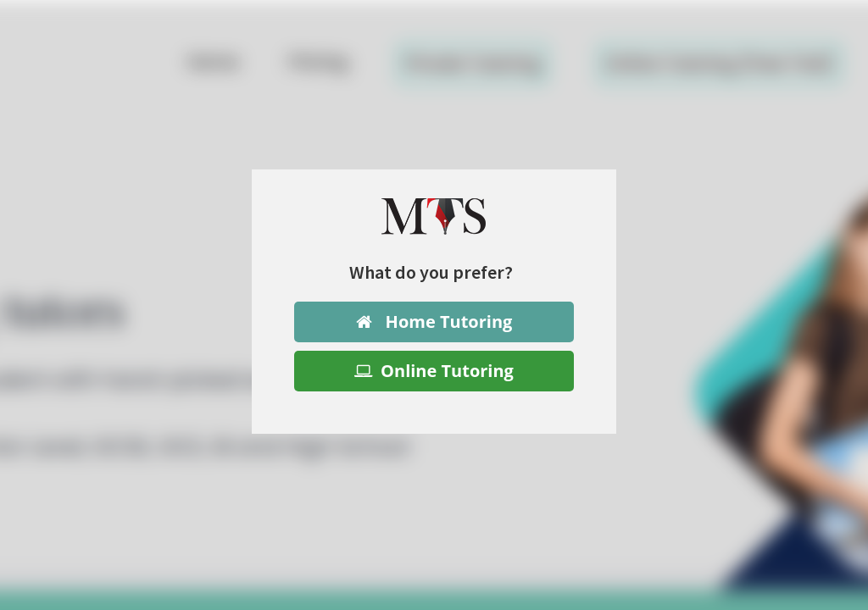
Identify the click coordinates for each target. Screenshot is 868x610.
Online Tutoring (434, 371)
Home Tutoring (434, 322)
